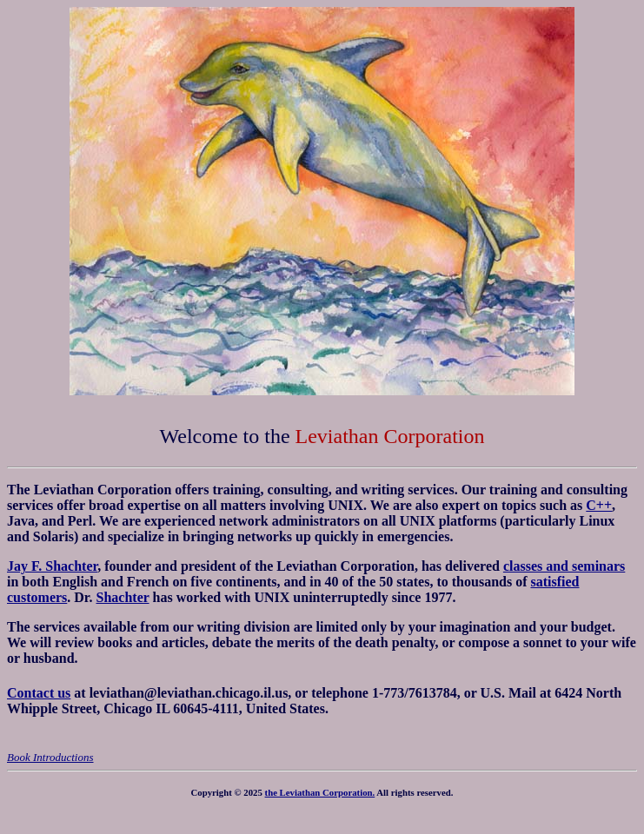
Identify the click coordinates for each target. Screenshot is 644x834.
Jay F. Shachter (52, 566)
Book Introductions (50, 757)
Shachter (123, 597)
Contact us (39, 693)
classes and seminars (564, 566)
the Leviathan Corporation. (320, 792)
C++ (599, 505)
